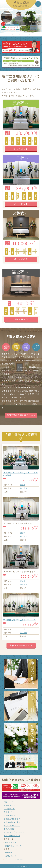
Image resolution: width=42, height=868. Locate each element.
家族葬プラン (9, 805)
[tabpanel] (21, 22)
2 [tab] (16, 35)
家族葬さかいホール (13, 846)
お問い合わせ (11, 856)
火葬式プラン (9, 812)
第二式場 (24, 488)
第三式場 (24, 585)
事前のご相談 (9, 829)
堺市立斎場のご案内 (12, 819)
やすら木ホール (12, 842)
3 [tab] (19, 35)
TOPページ (8, 802)
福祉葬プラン (9, 816)
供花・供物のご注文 (12, 836)
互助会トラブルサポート (14, 832)
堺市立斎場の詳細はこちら (20, 415)
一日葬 (23, 629)
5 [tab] (26, 35)
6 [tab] (29, 35)
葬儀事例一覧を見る (20, 645)
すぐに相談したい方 (12, 826)
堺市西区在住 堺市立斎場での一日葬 (19, 620)
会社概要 (9, 853)
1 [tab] (13, 35)
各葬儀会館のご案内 (12, 822)
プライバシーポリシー (14, 859)
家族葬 (23, 485)
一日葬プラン (9, 809)
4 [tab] (23, 35)
